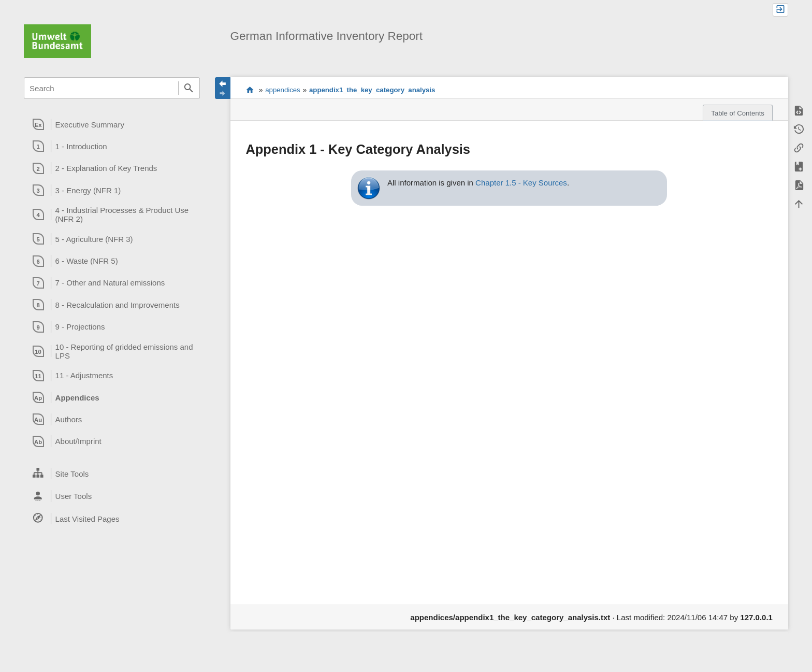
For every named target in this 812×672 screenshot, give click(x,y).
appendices (282, 90)
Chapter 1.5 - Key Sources (521, 183)
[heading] (112, 124)
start (250, 90)
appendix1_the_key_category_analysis (372, 90)
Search (189, 88)
